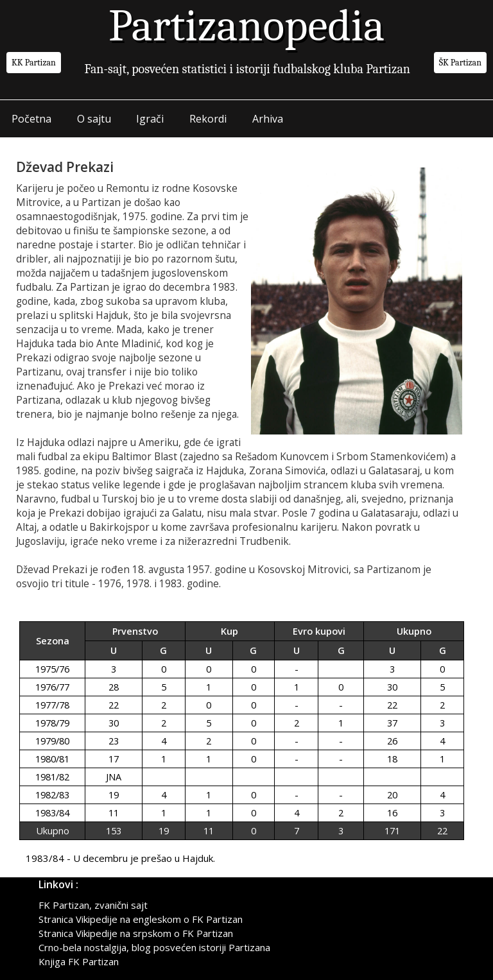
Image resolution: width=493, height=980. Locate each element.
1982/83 (52, 795)
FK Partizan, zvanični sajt (93, 905)
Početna (31, 119)
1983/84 (52, 813)
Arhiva (268, 119)
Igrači (151, 119)
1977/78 (52, 705)
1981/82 (52, 777)
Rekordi (209, 119)
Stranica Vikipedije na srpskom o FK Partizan (136, 933)
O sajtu (94, 119)
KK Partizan (34, 63)
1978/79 (52, 723)
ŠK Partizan (460, 63)
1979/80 (52, 741)
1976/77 (52, 687)
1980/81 (52, 759)
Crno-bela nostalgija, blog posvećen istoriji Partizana (154, 947)
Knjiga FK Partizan (79, 961)
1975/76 (52, 669)
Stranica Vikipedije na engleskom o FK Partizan (141, 919)
